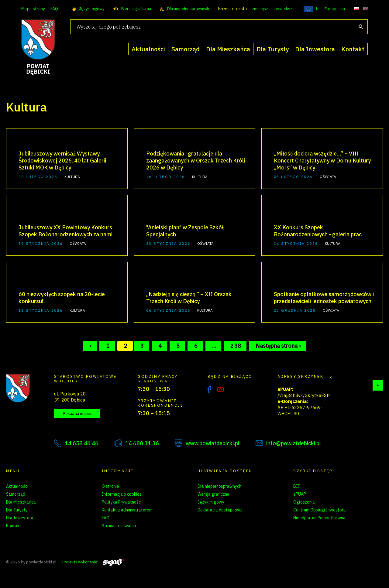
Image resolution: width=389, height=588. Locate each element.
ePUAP (300, 494)
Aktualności (17, 486)
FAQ (54, 9)
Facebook (209, 390)
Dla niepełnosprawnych (188, 9)
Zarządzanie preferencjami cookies (135, 534)
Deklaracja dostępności (220, 510)
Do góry (378, 385)
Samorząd (16, 494)
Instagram (233, 390)
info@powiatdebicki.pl (294, 443)
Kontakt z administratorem (127, 510)
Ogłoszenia (304, 502)
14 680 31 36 (142, 443)
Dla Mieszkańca (21, 502)
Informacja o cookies (122, 494)
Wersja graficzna (136, 9)
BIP (297, 486)
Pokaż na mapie (77, 414)
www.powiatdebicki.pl (213, 443)
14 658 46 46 (82, 443)
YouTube (220, 390)
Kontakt (14, 526)
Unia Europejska (330, 9)
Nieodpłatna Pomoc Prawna (319, 518)
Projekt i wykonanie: (93, 562)
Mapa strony (33, 9)
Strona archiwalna (119, 526)
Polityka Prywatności (122, 502)
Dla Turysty (17, 510)
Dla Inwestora (20, 518)
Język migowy (92, 9)
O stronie (110, 486)
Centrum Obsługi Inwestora (320, 510)
